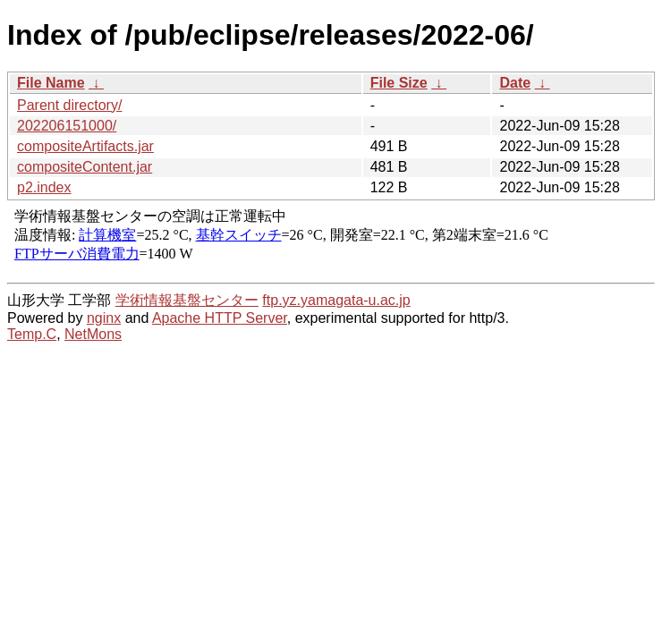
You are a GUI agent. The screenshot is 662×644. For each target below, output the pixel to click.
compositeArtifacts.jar (85, 146)
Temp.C (32, 334)
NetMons (93, 334)
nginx (104, 318)
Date (515, 83)
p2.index (44, 187)
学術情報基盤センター (187, 300)
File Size (399, 83)
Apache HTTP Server (220, 318)
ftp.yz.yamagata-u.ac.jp (336, 300)
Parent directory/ (69, 105)
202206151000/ (67, 126)
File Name (51, 83)
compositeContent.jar (85, 167)
